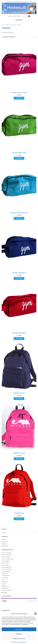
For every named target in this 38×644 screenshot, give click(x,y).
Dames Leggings (6, 561)
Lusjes (3, 580)
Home (3, 25)
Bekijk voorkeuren (19, 638)
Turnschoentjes (6, 575)
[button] (35, 614)
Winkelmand (5, 546)
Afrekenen (4, 544)
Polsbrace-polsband (7, 590)
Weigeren (19, 634)
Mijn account (5, 542)
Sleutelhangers (6, 588)
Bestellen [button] (19, 98)
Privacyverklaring (22, 642)
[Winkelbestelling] (19, 37)
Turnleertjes (5, 577)
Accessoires (13, 25)
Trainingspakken (6, 571)
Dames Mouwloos (6, 557)
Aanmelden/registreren (15, 16)
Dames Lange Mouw (7, 555)
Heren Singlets (5, 565)
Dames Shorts (5, 563)
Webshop (7, 25)
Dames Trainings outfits (8, 559)
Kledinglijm (4, 592)
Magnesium (5, 586)
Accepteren (19, 629)
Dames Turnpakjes (6, 553)
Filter (4, 601)
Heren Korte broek (6, 569)
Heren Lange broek (7, 567)
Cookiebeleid (14, 642)
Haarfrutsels (5, 582)
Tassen (4, 584)
